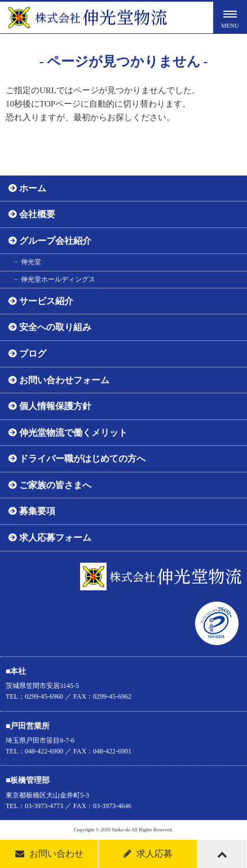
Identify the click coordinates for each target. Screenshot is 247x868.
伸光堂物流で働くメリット (73, 433)
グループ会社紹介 (55, 241)
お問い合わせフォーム (64, 380)
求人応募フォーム (55, 538)
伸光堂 (31, 262)
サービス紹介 (46, 301)
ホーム (33, 188)
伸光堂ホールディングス (58, 279)
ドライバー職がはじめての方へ (82, 459)
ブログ (33, 354)
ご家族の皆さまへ (55, 485)
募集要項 (37, 511)
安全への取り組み (55, 327)
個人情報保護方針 (55, 406)
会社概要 (37, 214)
